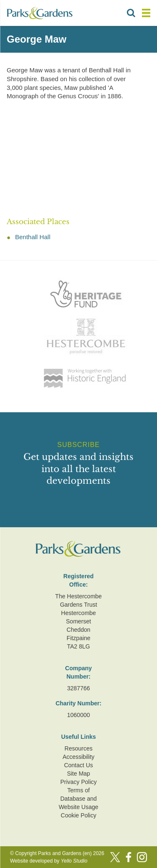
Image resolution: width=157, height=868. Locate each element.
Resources (78, 748)
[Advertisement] (78, 159)
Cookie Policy (78, 815)
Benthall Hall (33, 237)
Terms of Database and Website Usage (78, 799)
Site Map (78, 774)
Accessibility (78, 757)
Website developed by (49, 861)
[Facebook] (129, 857)
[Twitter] (115, 857)
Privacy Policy (78, 782)
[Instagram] (142, 857)
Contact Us (78, 765)
